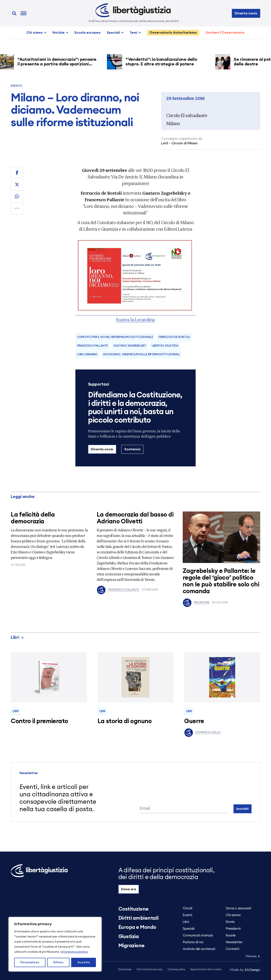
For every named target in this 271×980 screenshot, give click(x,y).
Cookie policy (176, 970)
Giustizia (129, 937)
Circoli (187, 908)
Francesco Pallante (93, 346)
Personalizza (30, 962)
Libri (17, 637)
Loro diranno (87, 355)
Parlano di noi (193, 942)
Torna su (253, 956)
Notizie (59, 33)
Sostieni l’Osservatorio (225, 33)
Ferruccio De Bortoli (174, 337)
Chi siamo (35, 33)
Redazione (196, 603)
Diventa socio (246, 13)
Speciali (113, 33)
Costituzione (133, 909)
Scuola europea (87, 33)
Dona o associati (238, 908)
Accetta (84, 962)
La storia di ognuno (125, 721)
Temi (133, 33)
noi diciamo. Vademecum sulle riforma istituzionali (141, 355)
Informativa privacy (150, 970)
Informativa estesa (74, 952)
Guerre (194, 721)
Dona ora (129, 889)
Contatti (232, 949)
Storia (230, 922)
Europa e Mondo (137, 927)
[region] (55, 944)
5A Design (245, 970)
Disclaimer (125, 970)
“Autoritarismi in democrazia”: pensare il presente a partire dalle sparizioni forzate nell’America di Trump (59, 64)
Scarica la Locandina (135, 319)
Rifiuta (58, 962)
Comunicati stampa (198, 935)
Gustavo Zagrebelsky (130, 346)
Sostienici (132, 449)
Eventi (187, 915)
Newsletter (234, 942)
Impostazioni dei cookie (206, 970)
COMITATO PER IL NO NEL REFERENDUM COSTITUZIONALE (115, 337)
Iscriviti (242, 809)
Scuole (231, 935)
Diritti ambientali (138, 918)
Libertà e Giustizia (165, 346)
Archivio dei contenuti (199, 949)
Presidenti (233, 929)
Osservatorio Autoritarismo (173, 33)
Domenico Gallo (202, 733)
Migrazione (131, 946)
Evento (17, 86)
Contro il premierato (39, 721)
